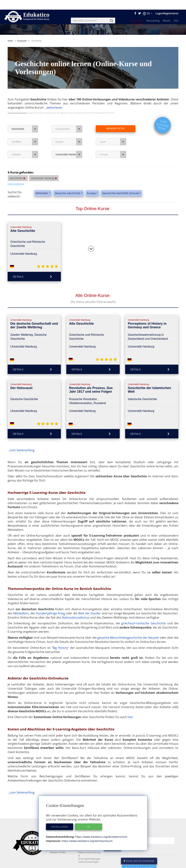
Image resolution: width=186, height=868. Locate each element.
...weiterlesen (53, 89)
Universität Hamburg (69, 136)
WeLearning (153, 11)
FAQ (176, 11)
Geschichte (25, 111)
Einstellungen (60, 817)
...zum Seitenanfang (21, 432)
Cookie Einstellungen (89, 852)
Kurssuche (137, 11)
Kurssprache (69, 111)
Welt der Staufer (89, 595)
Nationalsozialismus (76, 599)
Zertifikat (25, 123)
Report (167, 11)
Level (113, 123)
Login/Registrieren (167, 4)
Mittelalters (21, 595)
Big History (60, 629)
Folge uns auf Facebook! (139, 851)
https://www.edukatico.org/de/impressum (87, 831)
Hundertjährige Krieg (50, 595)
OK (88, 817)
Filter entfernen (16, 166)
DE (148, 4)
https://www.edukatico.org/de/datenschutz (101, 827)
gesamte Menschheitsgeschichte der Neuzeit (128, 619)
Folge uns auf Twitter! (139, 858)
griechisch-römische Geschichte (144, 605)
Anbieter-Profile (58, 843)
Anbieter (25, 136)
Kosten (69, 123)
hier (130, 699)
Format (113, 136)
